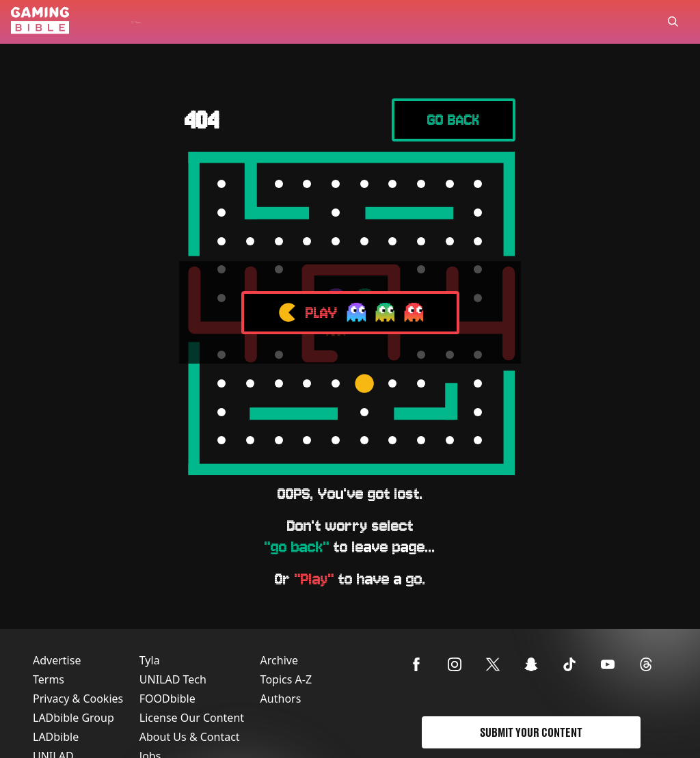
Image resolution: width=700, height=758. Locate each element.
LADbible (56, 737)
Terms (49, 679)
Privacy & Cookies (78, 699)
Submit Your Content (531, 732)
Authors (281, 699)
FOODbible (167, 699)
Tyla (150, 660)
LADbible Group (73, 718)
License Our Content (192, 718)
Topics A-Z (286, 679)
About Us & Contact (190, 737)
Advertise (57, 660)
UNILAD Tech (173, 679)
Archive (279, 660)
